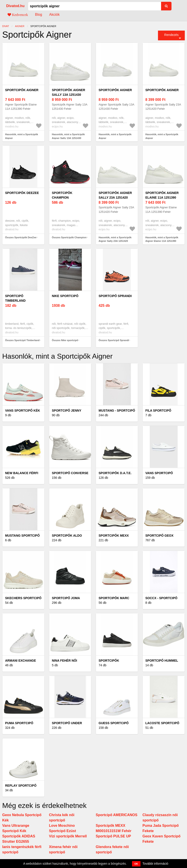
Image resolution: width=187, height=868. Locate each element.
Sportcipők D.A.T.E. (115, 473)
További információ (155, 864)
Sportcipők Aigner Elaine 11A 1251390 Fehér (162, 197)
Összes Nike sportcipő (65, 340)
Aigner (20, 26)
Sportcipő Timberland (15, 298)
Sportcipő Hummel (162, 661)
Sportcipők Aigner (22, 90)
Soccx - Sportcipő (161, 598)
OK (136, 864)
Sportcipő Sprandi (115, 296)
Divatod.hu (15, 6)
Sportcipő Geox (159, 536)
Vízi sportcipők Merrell (68, 836)
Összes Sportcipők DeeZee (21, 237)
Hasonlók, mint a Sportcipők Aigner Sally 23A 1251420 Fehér (115, 241)
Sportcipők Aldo (67, 536)
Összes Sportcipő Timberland (22, 340)
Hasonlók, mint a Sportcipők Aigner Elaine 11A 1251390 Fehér (162, 241)
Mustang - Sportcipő (117, 411)
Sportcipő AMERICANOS (117, 815)
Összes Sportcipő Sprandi (114, 340)
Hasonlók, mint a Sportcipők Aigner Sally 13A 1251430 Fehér (68, 138)
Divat (6, 26)
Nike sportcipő (65, 296)
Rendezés (171, 35)
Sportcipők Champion (62, 195)
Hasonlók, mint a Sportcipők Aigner (22, 136)
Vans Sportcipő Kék (23, 411)
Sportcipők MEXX (114, 536)
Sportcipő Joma (66, 598)
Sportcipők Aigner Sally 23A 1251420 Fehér (115, 197)
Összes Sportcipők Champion (69, 237)
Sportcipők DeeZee (22, 193)
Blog (39, 15)
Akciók (54, 15)
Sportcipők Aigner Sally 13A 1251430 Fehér (68, 95)
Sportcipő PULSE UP (113, 836)
